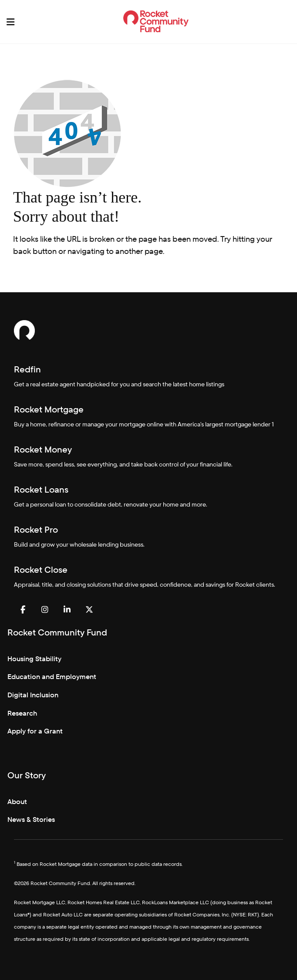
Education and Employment (52, 677)
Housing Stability (34, 659)
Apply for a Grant (35, 731)
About (17, 802)
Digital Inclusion (33, 695)
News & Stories (31, 819)
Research (22, 713)
